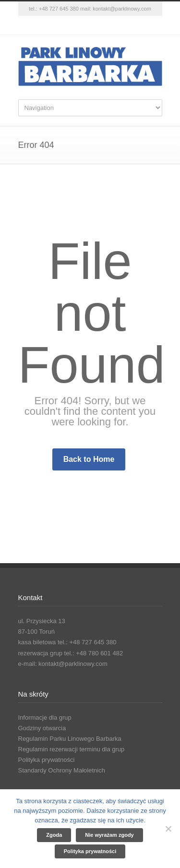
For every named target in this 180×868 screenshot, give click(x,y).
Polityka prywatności (47, 760)
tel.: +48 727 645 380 (54, 9)
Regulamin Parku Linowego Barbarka (70, 739)
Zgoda (54, 835)
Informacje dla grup (45, 717)
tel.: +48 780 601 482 (94, 653)
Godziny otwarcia (42, 728)
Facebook (71, 25)
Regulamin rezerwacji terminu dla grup (72, 749)
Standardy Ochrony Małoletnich (62, 770)
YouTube (109, 25)
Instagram (90, 25)
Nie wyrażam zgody (109, 835)
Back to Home (89, 459)
